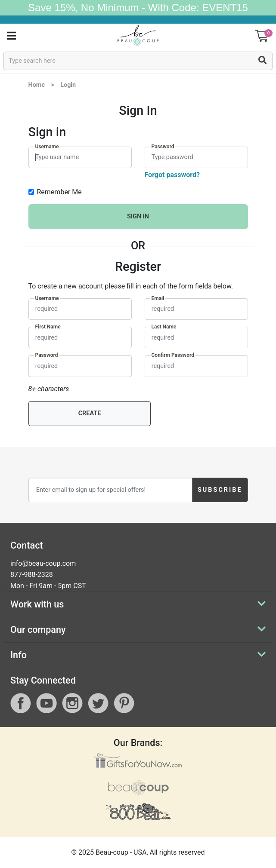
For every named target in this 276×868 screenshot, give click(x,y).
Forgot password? (172, 175)
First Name (48, 327)
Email (158, 298)
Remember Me (59, 192)
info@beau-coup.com (43, 563)
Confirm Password (173, 355)
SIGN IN (138, 216)
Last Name (164, 327)
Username (47, 147)
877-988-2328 (32, 575)
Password (163, 147)
